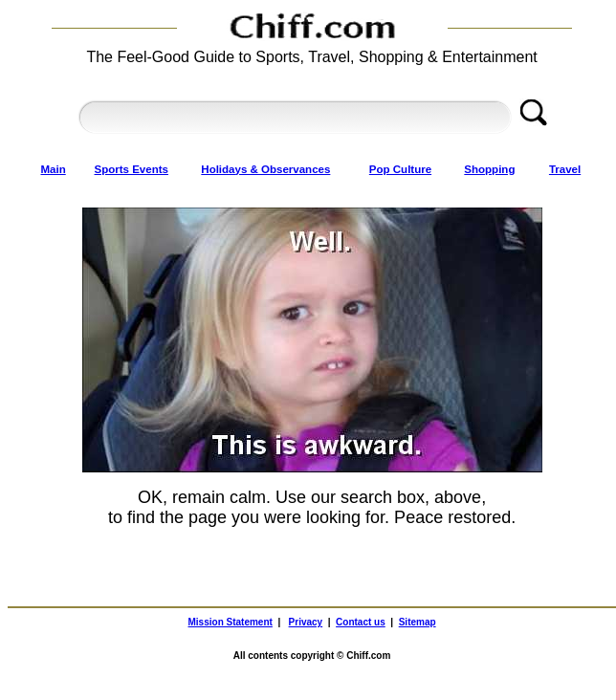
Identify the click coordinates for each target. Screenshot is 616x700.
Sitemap (418, 622)
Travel (565, 169)
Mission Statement (231, 622)
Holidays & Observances (265, 169)
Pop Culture (400, 169)
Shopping (489, 169)
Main (54, 169)
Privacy (306, 622)
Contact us (361, 622)
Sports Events (132, 169)
